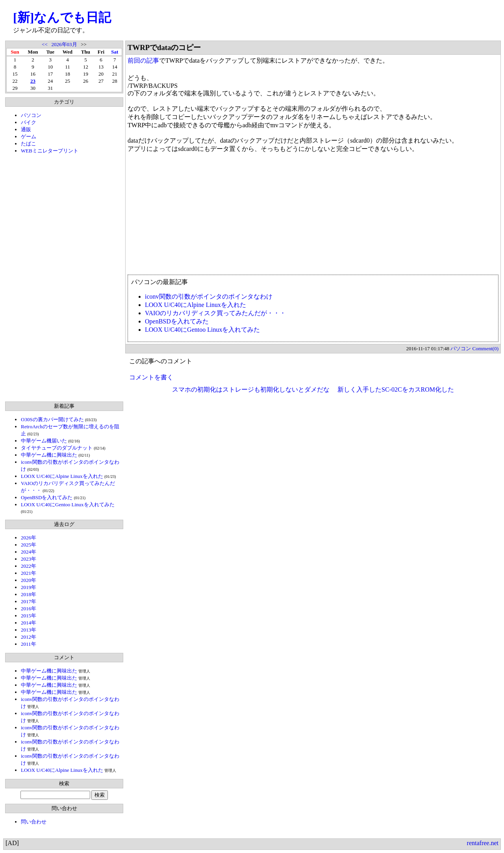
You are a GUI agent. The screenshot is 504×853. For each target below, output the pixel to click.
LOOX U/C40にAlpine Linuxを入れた (62, 476)
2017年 (29, 601)
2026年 (29, 538)
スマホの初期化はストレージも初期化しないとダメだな (251, 389)
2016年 (29, 609)
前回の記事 (143, 60)
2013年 (29, 630)
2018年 (29, 594)
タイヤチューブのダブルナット (57, 448)
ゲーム (29, 137)
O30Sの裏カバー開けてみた (52, 419)
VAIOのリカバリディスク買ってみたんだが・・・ (215, 313)
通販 (26, 129)
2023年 (29, 559)
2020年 (29, 580)
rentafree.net (483, 843)
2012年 (29, 637)
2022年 (29, 566)
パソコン (31, 115)
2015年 (29, 616)
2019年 (29, 587)
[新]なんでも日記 (62, 17)
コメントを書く (151, 377)
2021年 (29, 573)
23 (33, 81)
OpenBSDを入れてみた (47, 497)
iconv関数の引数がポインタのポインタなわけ (209, 296)
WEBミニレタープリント (50, 151)
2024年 (29, 552)
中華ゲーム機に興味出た (49, 455)
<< (45, 44)
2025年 (29, 545)
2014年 (29, 623)
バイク (29, 122)
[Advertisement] (64, 278)
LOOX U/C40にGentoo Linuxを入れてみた (68, 505)
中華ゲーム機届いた (44, 441)
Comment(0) (485, 348)
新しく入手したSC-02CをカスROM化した (396, 389)
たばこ (29, 144)
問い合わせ (34, 822)
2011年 (29, 644)
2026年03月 (64, 44)
